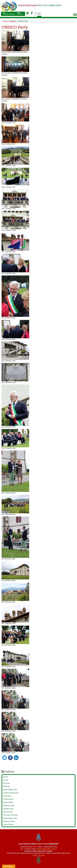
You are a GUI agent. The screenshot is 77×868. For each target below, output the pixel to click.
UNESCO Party (8, 809)
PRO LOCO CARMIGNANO (40, 5)
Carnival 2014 (8, 812)
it (35, 14)
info (20, 14)
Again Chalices (8, 802)
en (39, 14)
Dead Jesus (7, 796)
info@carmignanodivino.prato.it (46, 849)
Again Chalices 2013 (10, 818)
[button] (5, 758)
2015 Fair (6, 783)
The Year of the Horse (10, 815)
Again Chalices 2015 (10, 790)
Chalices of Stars (9, 806)
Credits (35, 855)
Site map (42, 855)
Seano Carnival (8, 825)
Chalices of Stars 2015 (11, 793)
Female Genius (8, 799)
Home (5, 21)
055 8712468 (9, 14)
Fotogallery (12, 21)
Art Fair (6, 777)
